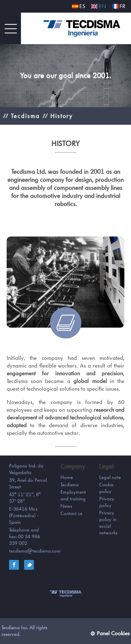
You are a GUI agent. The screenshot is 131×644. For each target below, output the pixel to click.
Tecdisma (70, 485)
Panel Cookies (113, 633)
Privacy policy (107, 502)
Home (67, 477)
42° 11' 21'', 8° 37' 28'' (25, 498)
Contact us (71, 513)
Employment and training (73, 495)
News (66, 506)
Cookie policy (106, 488)
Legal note (110, 477)
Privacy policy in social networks (108, 523)
